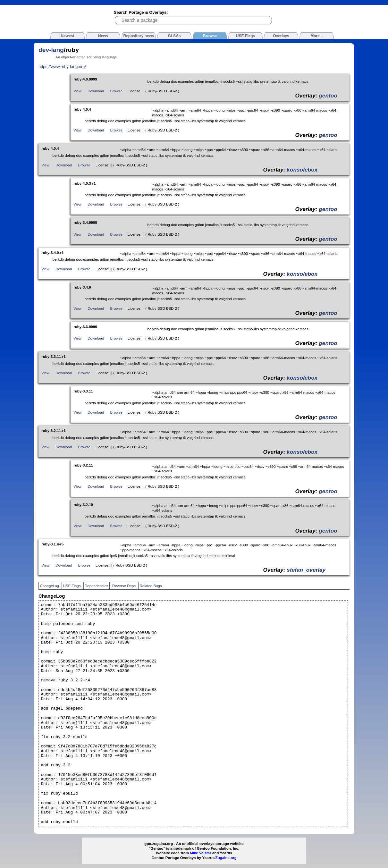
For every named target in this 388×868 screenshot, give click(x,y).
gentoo (328, 96)
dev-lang (51, 50)
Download (96, 91)
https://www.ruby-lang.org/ (62, 67)
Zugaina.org (226, 858)
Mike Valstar (201, 853)
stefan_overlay (306, 570)
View (77, 91)
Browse (116, 91)
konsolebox (302, 170)
